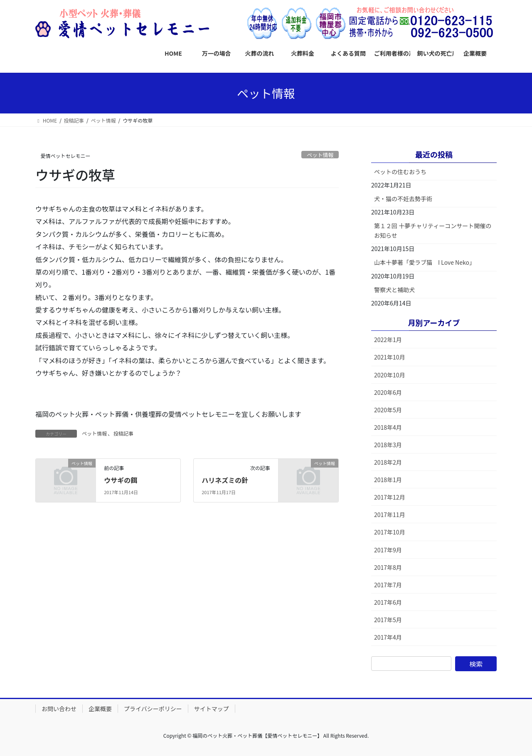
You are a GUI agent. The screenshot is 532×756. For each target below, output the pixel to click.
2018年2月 (388, 462)
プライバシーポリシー (153, 709)
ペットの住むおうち (400, 172)
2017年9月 (388, 550)
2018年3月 (388, 445)
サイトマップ (212, 709)
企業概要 (100, 709)
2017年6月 (388, 602)
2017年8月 (388, 567)
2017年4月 (388, 637)
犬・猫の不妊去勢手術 (403, 199)
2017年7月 (388, 585)
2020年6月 (388, 392)
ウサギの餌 (121, 480)
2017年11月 (390, 515)
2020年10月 (390, 375)
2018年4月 (388, 427)
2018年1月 (388, 480)
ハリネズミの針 (225, 480)
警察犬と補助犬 (394, 290)
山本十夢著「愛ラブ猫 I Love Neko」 (425, 262)
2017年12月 (390, 497)
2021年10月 (390, 357)
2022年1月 (388, 340)
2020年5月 (388, 410)
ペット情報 (320, 155)
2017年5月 (388, 620)
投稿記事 (123, 433)
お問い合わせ (59, 709)
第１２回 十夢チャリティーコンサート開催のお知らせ (433, 230)
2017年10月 (390, 532)
